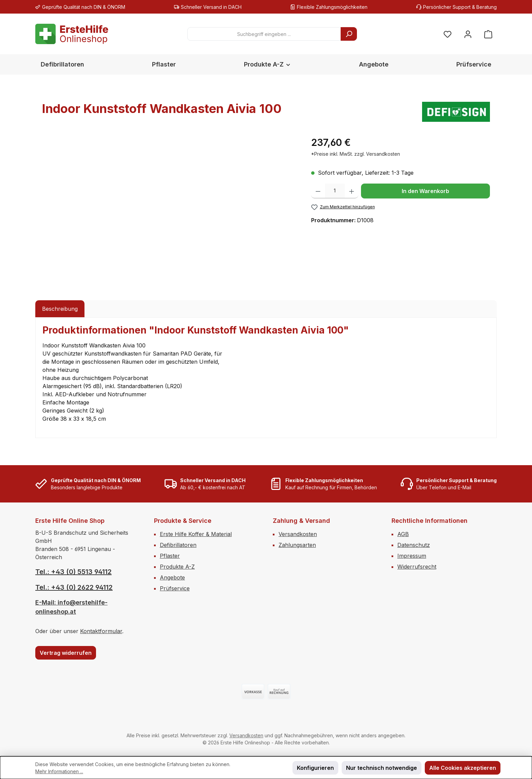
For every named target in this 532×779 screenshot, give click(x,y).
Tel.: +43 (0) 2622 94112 (74, 587)
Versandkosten (298, 534)
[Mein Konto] (468, 34)
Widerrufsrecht (417, 567)
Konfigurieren (315, 768)
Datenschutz (414, 545)
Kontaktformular (101, 631)
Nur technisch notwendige (382, 768)
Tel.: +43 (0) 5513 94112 (73, 572)
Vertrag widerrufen (66, 653)
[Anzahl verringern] (318, 191)
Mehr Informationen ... (59, 771)
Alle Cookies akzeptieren (463, 768)
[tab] (60, 309)
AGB (403, 534)
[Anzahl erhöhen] (352, 191)
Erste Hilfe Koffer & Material (196, 534)
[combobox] (264, 34)
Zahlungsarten (297, 545)
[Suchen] (349, 34)
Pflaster (170, 556)
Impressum (412, 556)
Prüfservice (175, 588)
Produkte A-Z (177, 567)
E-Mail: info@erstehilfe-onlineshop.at (71, 607)
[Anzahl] (335, 191)
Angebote (172, 577)
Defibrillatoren (178, 545)
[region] (170, 208)
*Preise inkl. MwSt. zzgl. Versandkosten (356, 154)
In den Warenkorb (425, 191)
